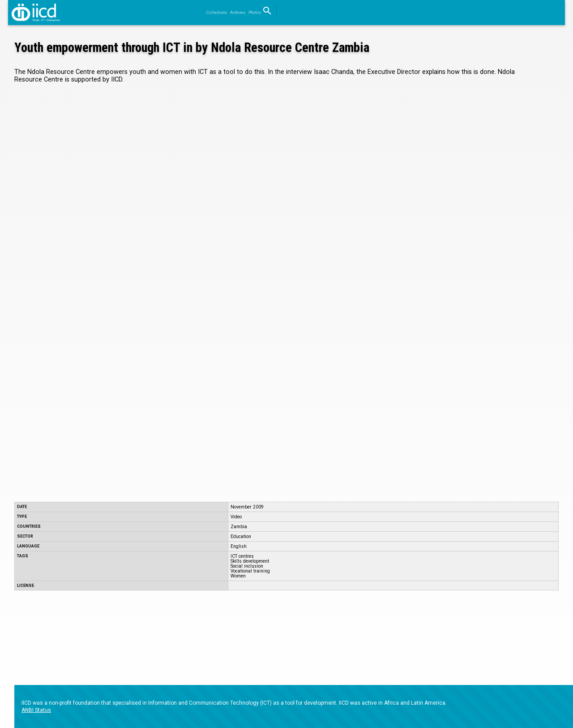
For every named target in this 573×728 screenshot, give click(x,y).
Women (238, 576)
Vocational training (250, 571)
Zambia (239, 527)
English (239, 546)
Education (241, 536)
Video (236, 517)
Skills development (250, 561)
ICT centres (242, 556)
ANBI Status (36, 710)
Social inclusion (247, 566)
